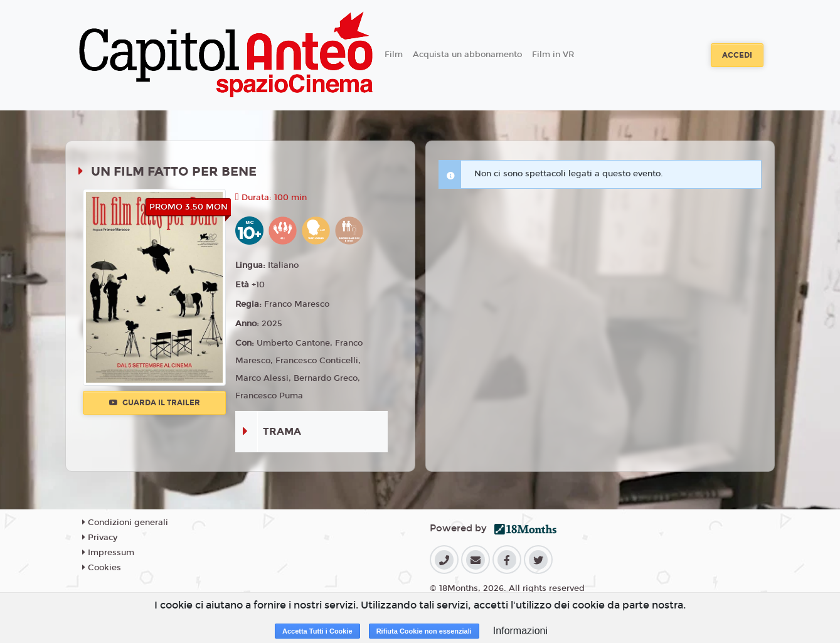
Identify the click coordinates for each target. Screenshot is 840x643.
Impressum (108, 553)
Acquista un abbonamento (467, 55)
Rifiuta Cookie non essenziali (424, 631)
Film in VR (553, 55)
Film (394, 55)
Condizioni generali (125, 523)
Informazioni (520, 631)
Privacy (100, 538)
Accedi (737, 55)
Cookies (102, 568)
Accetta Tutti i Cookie (317, 631)
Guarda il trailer (155, 403)
